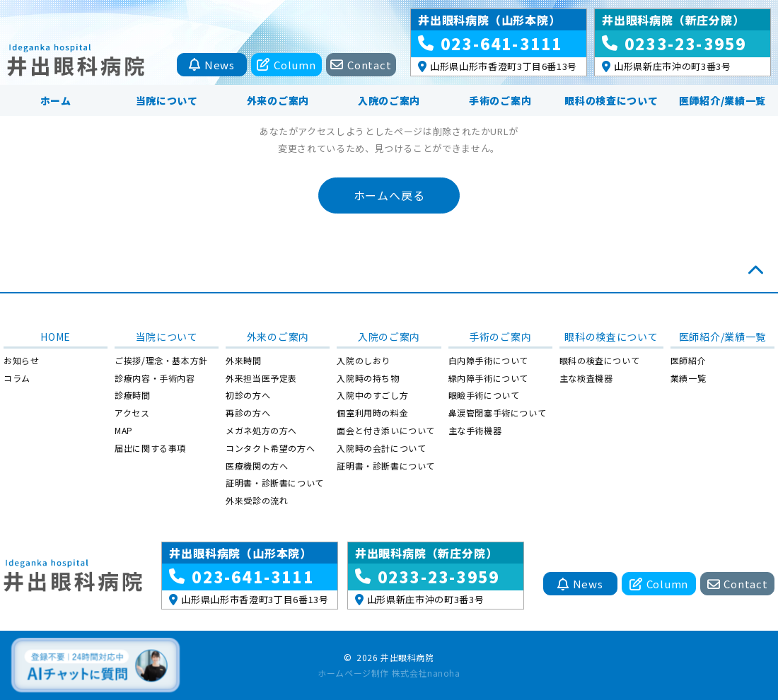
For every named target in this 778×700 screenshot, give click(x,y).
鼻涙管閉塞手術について (498, 413)
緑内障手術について (488, 378)
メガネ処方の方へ (261, 430)
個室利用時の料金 (372, 413)
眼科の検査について (611, 100)
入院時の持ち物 (368, 378)
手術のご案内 (500, 100)
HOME (56, 337)
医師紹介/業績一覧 (722, 100)
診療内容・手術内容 (155, 378)
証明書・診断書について (275, 483)
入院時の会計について (381, 448)
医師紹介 (688, 360)
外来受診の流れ (257, 500)
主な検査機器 (586, 378)
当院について (167, 100)
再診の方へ (248, 413)
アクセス (132, 413)
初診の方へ (248, 395)
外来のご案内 (278, 100)
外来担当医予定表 (261, 378)
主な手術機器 (475, 430)
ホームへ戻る (389, 195)
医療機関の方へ (257, 466)
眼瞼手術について (484, 395)
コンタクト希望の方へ (270, 448)
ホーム (56, 100)
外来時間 (243, 360)
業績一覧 (688, 378)
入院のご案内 (389, 100)
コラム (17, 378)
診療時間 (132, 395)
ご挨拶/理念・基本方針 (161, 360)
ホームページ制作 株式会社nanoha (389, 673)
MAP (124, 430)
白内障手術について (488, 360)
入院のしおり (364, 360)
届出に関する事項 (150, 448)
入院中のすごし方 (372, 395)
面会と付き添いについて (386, 430)
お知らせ (21, 360)
